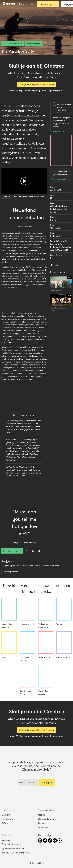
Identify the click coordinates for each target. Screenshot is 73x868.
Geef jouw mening (60, 179)
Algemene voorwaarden (13, 848)
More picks (58, 131)
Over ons (6, 815)
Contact (6, 840)
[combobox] (32, 4)
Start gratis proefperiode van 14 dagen (36, 84)
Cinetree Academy (47, 819)
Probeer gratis (48, 4)
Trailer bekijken (34, 44)
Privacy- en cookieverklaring (16, 853)
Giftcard (6, 823)
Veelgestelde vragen (11, 844)
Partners (42, 823)
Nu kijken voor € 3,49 (13, 44)
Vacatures (43, 828)
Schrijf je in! (47, 782)
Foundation (7, 819)
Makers (42, 815)
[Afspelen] (24, 181)
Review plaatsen (11, 572)
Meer (23, 4)
